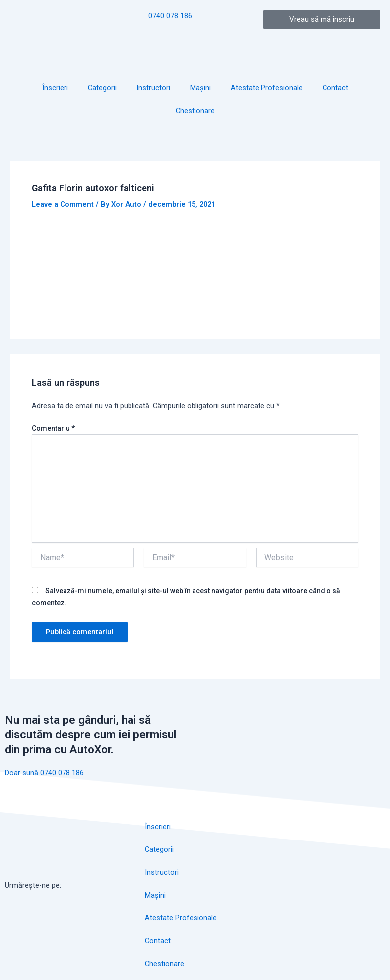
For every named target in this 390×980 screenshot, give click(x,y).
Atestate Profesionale (267, 88)
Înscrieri (55, 88)
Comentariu (53, 428)
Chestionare (195, 111)
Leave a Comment (63, 204)
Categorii (102, 88)
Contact (335, 88)
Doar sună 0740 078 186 (44, 773)
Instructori (153, 88)
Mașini (200, 88)
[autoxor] (325, 852)
